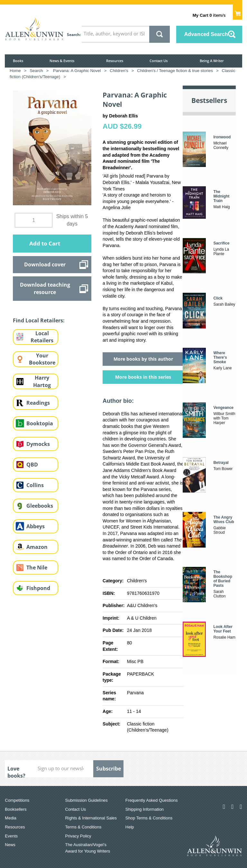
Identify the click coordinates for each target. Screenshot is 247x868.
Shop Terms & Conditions (149, 818)
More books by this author (143, 359)
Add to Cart (45, 243)
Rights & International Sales (91, 818)
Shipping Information (145, 809)
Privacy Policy (78, 836)
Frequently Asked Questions (152, 800)
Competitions (17, 800)
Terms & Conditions (83, 827)
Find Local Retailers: (39, 320)
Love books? (16, 771)
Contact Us (159, 61)
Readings (38, 403)
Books (18, 61)
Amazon (37, 547)
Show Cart (238, 12)
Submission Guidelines (87, 800)
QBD (32, 465)
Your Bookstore (42, 359)
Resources (115, 61)
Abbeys (36, 526)
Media (10, 818)
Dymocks (38, 444)
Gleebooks (40, 506)
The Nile (37, 568)
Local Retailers (42, 337)
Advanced (206, 34)
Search (73, 35)
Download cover (45, 264)
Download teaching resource (45, 288)
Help (130, 827)
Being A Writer (212, 61)
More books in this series (143, 377)
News (10, 845)
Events (11, 836)
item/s (209, 15)
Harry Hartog (42, 381)
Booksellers (16, 809)
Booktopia (40, 423)
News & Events (62, 61)
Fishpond (38, 588)
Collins (35, 485)
